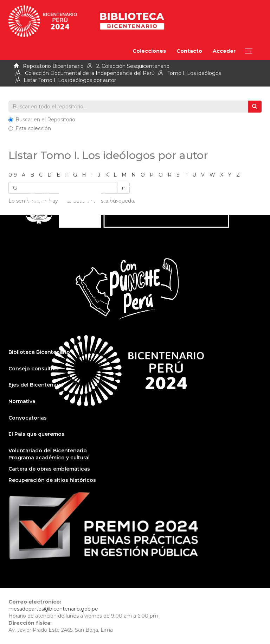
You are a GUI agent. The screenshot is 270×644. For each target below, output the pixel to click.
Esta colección (30, 128)
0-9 (13, 175)
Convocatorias (28, 418)
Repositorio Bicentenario (53, 66)
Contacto (189, 51)
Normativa (22, 401)
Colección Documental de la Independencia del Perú (90, 73)
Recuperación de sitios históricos (52, 480)
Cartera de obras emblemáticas (49, 469)
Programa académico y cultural (49, 458)
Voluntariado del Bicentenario (48, 451)
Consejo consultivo (34, 369)
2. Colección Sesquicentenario (133, 66)
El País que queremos (36, 434)
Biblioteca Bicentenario (39, 352)
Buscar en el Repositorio (42, 120)
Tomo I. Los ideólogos (194, 73)
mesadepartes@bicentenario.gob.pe (53, 609)
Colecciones (149, 51)
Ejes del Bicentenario (36, 385)
